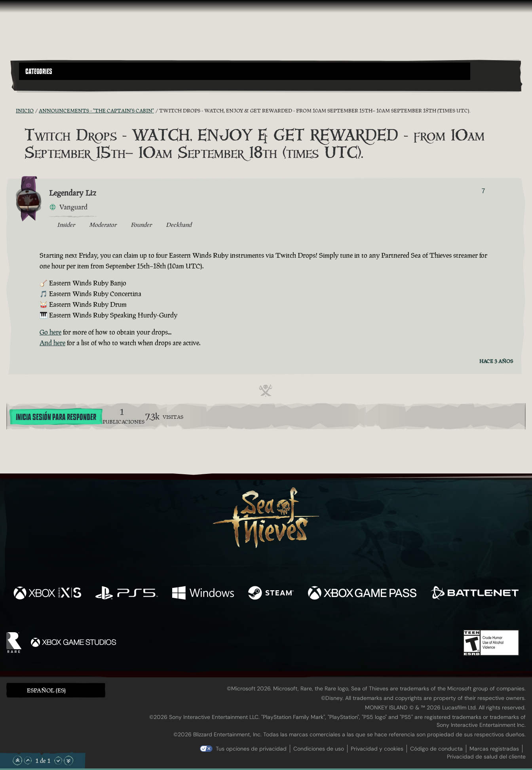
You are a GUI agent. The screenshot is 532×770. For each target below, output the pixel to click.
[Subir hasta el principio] (17, 760)
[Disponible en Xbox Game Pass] (362, 594)
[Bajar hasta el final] (68, 760)
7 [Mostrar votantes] (484, 191)
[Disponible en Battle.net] (475, 594)
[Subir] (28, 760)
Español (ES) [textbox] (46, 690)
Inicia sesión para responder (56, 417)
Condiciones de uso (319, 749)
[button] (245, 71)
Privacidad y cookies (377, 749)
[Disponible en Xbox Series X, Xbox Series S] (47, 594)
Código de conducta (436, 749)
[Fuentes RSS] (11, 110)
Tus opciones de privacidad (251, 749)
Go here (50, 332)
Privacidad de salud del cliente (486, 757)
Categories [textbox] (39, 72)
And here (52, 343)
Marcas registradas (494, 749)
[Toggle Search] (39, 85)
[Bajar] (58, 760)
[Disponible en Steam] (271, 594)
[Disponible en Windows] (203, 594)
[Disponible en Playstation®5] (127, 594)
